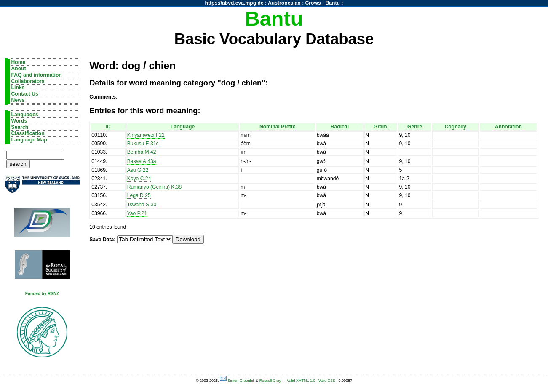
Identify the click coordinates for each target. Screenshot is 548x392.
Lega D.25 (139, 195)
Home (19, 62)
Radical (340, 127)
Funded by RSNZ (42, 294)
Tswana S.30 (142, 205)
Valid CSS (327, 381)
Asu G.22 (138, 170)
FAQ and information (37, 75)
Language (183, 127)
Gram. (381, 127)
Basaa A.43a (142, 161)
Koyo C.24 (139, 179)
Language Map (29, 140)
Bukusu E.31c (143, 144)
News (18, 100)
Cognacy (456, 127)
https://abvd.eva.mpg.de (234, 3)
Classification (28, 133)
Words (19, 121)
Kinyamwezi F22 (146, 135)
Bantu (333, 3)
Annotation (508, 127)
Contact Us (25, 94)
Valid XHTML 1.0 (301, 381)
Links (18, 88)
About (19, 69)
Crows (313, 3)
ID (108, 127)
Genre (415, 127)
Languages (25, 115)
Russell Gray (270, 381)
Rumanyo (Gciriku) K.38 (155, 187)
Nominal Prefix (277, 127)
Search (20, 127)
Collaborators (28, 81)
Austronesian (284, 3)
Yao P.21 (137, 213)
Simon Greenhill (241, 381)
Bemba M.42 (142, 152)
